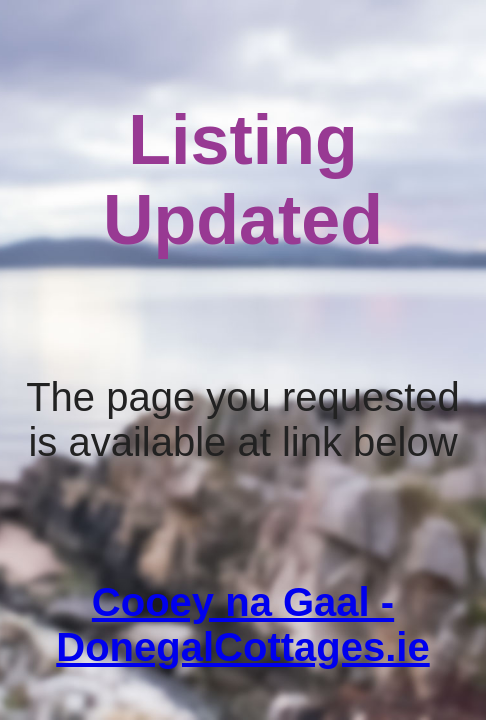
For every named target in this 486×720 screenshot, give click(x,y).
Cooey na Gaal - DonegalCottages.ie (242, 624)
